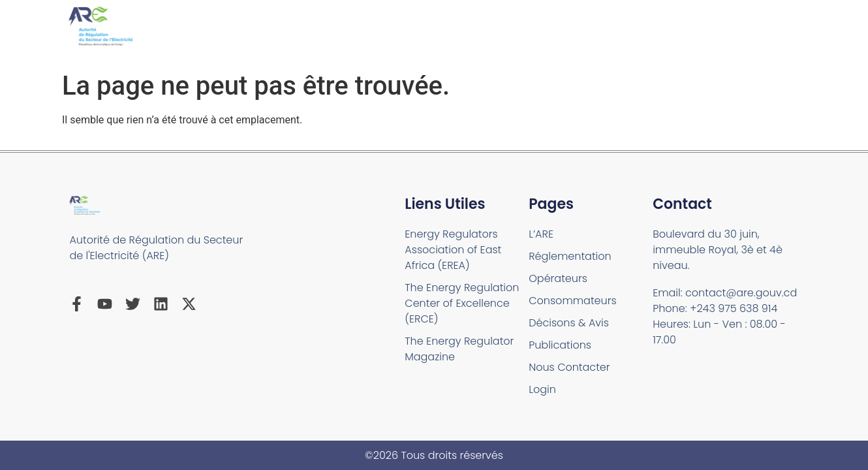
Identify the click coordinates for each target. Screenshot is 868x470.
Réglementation (570, 256)
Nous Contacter (569, 367)
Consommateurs (572, 301)
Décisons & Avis (569, 323)
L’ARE (541, 234)
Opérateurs (558, 278)
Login (542, 389)
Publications (560, 345)
